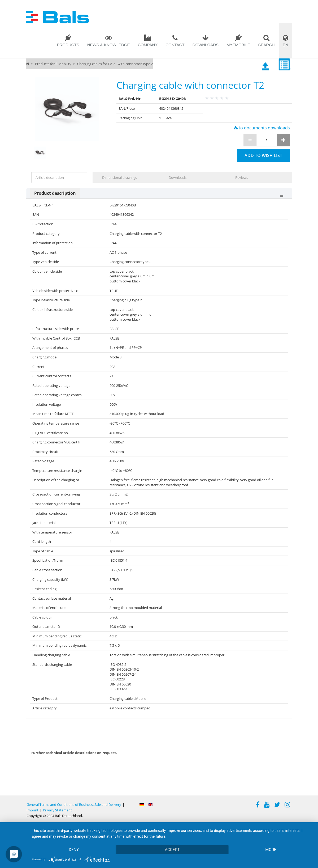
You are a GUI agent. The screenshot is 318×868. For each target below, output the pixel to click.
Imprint (32, 810)
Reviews (242, 177)
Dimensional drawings (119, 177)
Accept (172, 850)
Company (148, 45)
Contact (175, 45)
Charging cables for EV (95, 64)
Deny (74, 850)
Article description (50, 177)
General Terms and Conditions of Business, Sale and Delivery (74, 805)
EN (286, 45)
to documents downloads (262, 128)
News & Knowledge (109, 45)
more (271, 850)
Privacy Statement (57, 810)
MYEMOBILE (238, 45)
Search (266, 45)
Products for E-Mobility (53, 64)
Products (68, 45)
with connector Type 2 (135, 64)
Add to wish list (263, 155)
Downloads (206, 45)
